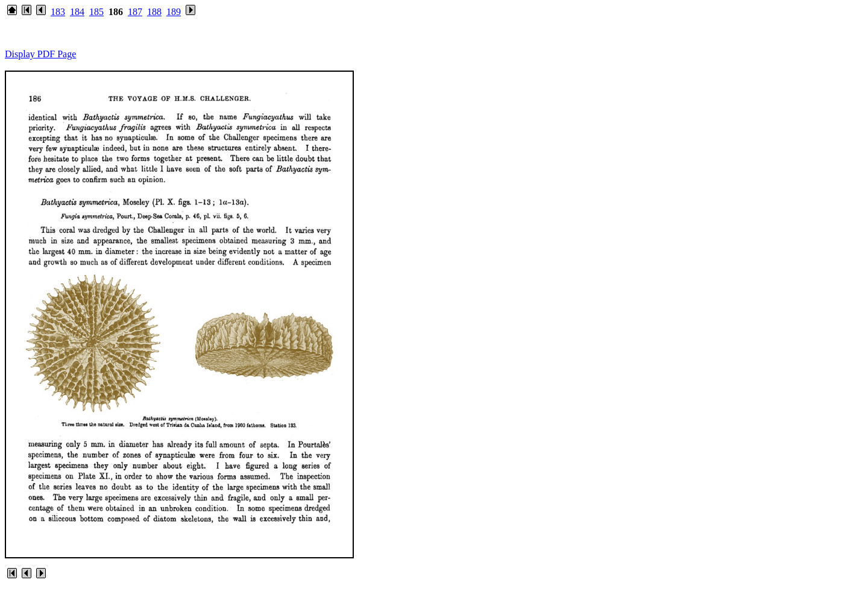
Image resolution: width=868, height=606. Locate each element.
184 (77, 12)
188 (154, 12)
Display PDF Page (40, 54)
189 (174, 12)
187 (135, 12)
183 (58, 12)
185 (96, 12)
